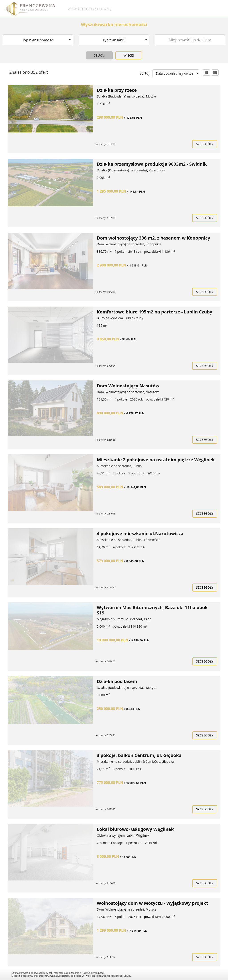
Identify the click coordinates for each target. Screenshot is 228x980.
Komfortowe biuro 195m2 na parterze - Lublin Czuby (155, 312)
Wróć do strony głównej (90, 9)
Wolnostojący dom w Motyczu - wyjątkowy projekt (153, 903)
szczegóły (205, 144)
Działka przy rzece (117, 90)
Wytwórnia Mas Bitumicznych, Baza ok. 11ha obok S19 (152, 610)
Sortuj (144, 73)
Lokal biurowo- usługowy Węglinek (135, 829)
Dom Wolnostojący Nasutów (128, 386)
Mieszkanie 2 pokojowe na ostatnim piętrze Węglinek (156, 460)
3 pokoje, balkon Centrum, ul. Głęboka (139, 755)
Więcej (129, 55)
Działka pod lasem (117, 681)
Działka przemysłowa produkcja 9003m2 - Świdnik (152, 164)
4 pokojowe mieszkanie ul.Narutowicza (140, 534)
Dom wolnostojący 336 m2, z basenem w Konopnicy (154, 238)
